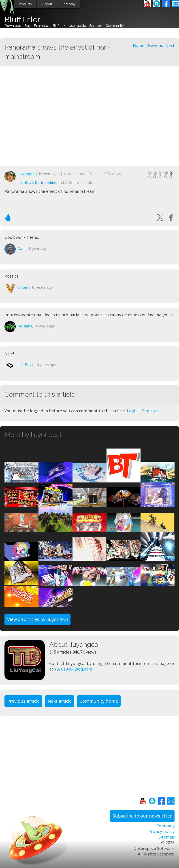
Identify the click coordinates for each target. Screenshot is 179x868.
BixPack (59, 26)
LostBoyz (25, 182)
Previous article (23, 701)
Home (139, 45)
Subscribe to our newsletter (142, 816)
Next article (60, 701)
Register (150, 411)
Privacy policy (161, 831)
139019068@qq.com (73, 669)
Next (170, 45)
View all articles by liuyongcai (37, 619)
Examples (42, 26)
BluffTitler (22, 20)
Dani (39, 182)
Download (13, 26)
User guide (77, 26)
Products (25, 4)
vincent (23, 287)
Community (115, 26)
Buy (28, 26)
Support (47, 4)
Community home (99, 701)
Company (68, 4)
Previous (155, 45)
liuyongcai (26, 174)
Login (132, 411)
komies (51, 182)
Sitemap (166, 837)
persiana (25, 326)
